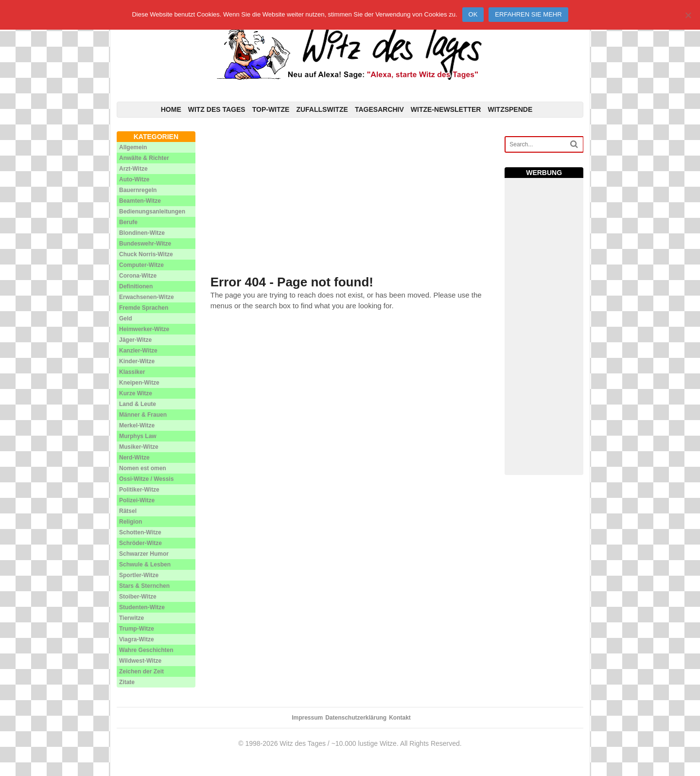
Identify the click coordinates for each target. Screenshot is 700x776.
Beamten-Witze (140, 201)
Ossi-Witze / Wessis (146, 479)
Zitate (127, 682)
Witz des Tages (217, 109)
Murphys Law (138, 436)
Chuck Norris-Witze (146, 254)
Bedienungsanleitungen (152, 212)
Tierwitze (131, 618)
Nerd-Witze (134, 458)
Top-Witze (271, 109)
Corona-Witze (138, 276)
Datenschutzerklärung (356, 718)
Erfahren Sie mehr (528, 14)
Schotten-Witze (140, 532)
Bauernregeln (138, 190)
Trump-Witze (137, 629)
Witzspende (510, 109)
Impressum (307, 718)
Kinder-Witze (137, 361)
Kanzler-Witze (138, 351)
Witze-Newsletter (446, 109)
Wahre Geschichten (146, 650)
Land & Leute (138, 404)
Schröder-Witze (140, 543)
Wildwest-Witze (140, 661)
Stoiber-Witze (138, 597)
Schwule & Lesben (145, 564)
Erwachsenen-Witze (147, 297)
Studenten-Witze (142, 607)
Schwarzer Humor (144, 554)
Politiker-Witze (139, 490)
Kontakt (400, 718)
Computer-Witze (141, 265)
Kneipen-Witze (139, 383)
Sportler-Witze (139, 575)
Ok (473, 14)
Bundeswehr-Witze (145, 244)
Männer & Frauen (143, 415)
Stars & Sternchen (144, 586)
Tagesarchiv (379, 109)
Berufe (128, 222)
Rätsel (128, 511)
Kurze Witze (136, 393)
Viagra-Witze (137, 639)
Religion (131, 522)
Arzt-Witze (133, 169)
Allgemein (133, 147)
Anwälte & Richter (144, 158)
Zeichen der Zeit (141, 671)
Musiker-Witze (139, 447)
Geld (126, 318)
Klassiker (132, 372)
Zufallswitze (322, 109)
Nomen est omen (143, 468)
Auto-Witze (134, 179)
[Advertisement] (350, 199)
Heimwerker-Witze (144, 329)
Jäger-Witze (135, 340)
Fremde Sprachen (144, 308)
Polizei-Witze (137, 500)
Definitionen (136, 286)
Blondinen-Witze (142, 233)
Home (171, 109)
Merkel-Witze (137, 425)
